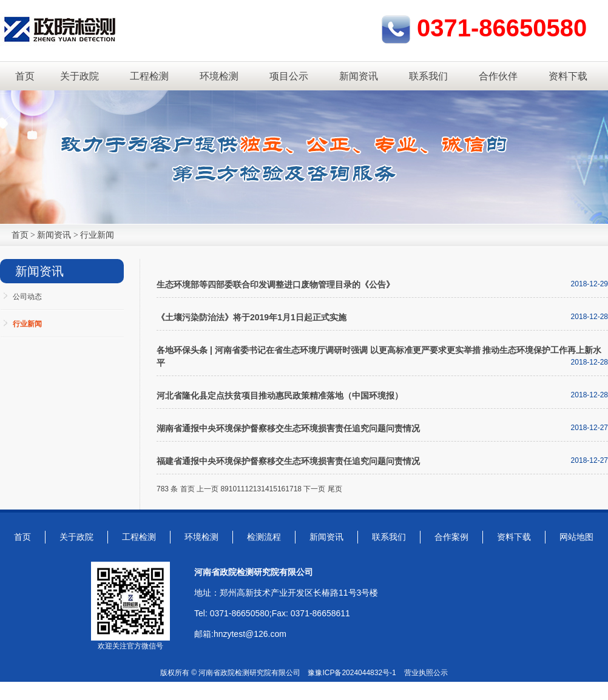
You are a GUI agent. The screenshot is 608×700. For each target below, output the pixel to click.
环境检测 (219, 76)
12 (248, 489)
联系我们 (428, 76)
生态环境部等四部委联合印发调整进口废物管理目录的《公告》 (275, 284)
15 (273, 489)
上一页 (208, 489)
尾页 (335, 489)
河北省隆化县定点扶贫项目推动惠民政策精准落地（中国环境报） (280, 395)
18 (298, 489)
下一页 (314, 489)
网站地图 (576, 537)
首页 (25, 76)
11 (241, 489)
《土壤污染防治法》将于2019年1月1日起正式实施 (252, 317)
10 (233, 489)
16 (281, 489)
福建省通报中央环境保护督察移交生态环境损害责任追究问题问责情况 (288, 461)
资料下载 (568, 76)
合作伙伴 (498, 76)
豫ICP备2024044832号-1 (355, 673)
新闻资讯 (359, 76)
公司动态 (27, 297)
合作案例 (451, 537)
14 (265, 489)
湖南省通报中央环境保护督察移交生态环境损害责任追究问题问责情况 (288, 428)
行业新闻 (97, 235)
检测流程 (264, 537)
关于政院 (79, 76)
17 (289, 489)
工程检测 (149, 76)
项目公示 (289, 76)
